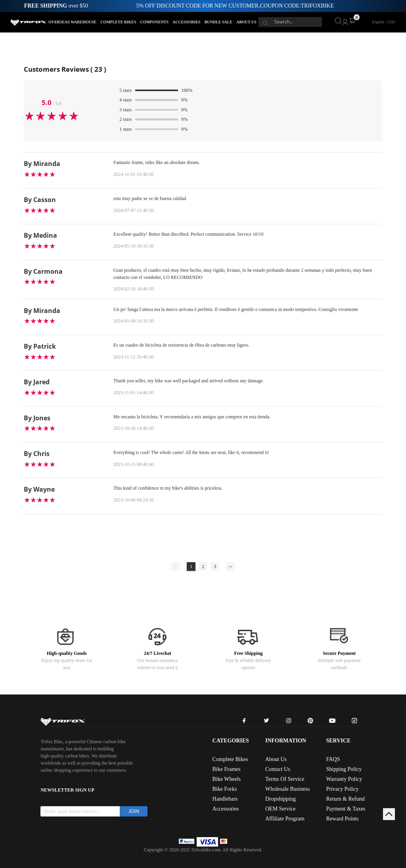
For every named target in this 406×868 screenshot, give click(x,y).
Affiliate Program (285, 819)
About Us (276, 759)
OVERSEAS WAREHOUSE (72, 22)
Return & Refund (345, 799)
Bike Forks (225, 789)
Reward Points (342, 819)
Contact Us (278, 769)
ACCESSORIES (187, 22)
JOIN (134, 811)
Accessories (226, 809)
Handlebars (225, 799)
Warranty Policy (344, 779)
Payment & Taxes (346, 809)
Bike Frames (227, 769)
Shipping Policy (344, 769)
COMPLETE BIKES (118, 22)
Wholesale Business (287, 789)
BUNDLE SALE (218, 22)
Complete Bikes (230, 759)
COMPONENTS (154, 22)
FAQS (333, 759)
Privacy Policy (342, 789)
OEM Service (281, 809)
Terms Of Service (285, 779)
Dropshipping (281, 799)
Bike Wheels (227, 779)
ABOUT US (246, 22)
